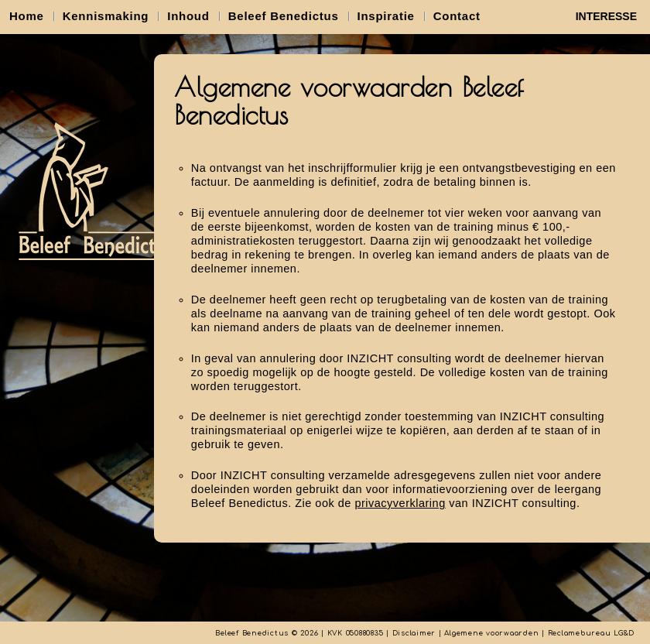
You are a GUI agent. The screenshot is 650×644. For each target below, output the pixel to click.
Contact (457, 16)
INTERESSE (606, 16)
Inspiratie (386, 16)
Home (27, 16)
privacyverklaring (400, 503)
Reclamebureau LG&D (592, 633)
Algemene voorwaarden (491, 633)
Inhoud (188, 16)
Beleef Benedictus (284, 16)
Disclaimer (414, 633)
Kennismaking (106, 16)
